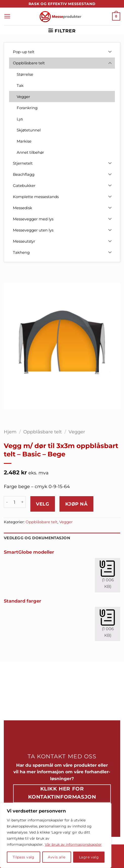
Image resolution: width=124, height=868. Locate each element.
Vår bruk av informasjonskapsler (73, 844)
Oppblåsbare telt (43, 432)
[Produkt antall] (15, 502)
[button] (7, 16)
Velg (43, 504)
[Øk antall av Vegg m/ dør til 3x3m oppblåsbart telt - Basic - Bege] (23, 502)
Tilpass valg (24, 857)
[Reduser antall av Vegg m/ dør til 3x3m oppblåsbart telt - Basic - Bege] (7, 502)
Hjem (10, 432)
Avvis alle (57, 857)
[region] (56, 835)
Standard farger (23, 601)
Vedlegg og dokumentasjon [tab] (37, 538)
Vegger (77, 432)
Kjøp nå (77, 504)
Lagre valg (89, 857)
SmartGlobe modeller (29, 552)
